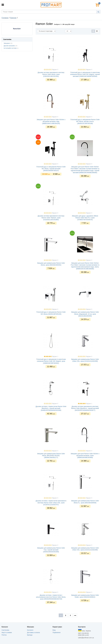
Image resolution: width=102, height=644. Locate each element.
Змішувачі (7, 43)
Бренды (30, 635)
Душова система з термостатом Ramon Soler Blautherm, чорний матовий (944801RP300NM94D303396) (51, 408)
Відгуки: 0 (55, 70)
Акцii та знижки (7, 632)
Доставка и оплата (34, 632)
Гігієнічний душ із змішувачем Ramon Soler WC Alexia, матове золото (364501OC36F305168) (85, 121)
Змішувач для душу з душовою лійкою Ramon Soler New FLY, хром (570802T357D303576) (85, 218)
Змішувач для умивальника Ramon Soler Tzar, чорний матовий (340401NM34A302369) (51, 550)
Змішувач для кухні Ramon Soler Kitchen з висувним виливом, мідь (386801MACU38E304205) (51, 121)
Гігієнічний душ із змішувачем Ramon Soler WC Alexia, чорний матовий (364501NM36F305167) (51, 169)
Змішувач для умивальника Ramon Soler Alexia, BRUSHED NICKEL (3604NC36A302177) (51, 456)
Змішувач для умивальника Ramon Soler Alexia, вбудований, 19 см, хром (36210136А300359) (85, 314)
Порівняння (57, 632)
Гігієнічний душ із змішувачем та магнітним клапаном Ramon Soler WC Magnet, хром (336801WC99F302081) (51, 361)
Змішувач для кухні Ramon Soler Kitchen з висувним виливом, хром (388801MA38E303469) (85, 456)
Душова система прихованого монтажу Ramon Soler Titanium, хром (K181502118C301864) (51, 218)
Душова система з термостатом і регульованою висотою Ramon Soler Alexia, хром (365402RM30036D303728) (51, 597)
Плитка (4, 635)
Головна (5, 18)
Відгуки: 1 (55, 356)
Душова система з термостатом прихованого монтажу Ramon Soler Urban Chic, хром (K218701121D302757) (51, 503)
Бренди (13, 18)
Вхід (54, 630)
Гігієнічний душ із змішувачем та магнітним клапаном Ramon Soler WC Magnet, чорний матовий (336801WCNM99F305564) (85, 74)
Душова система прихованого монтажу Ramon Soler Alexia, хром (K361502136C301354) (51, 74)
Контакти (30, 630)
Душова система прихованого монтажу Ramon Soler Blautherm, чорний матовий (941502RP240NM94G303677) (85, 408)
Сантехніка (5, 630)
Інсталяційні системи (10, 48)
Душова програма (9, 46)
